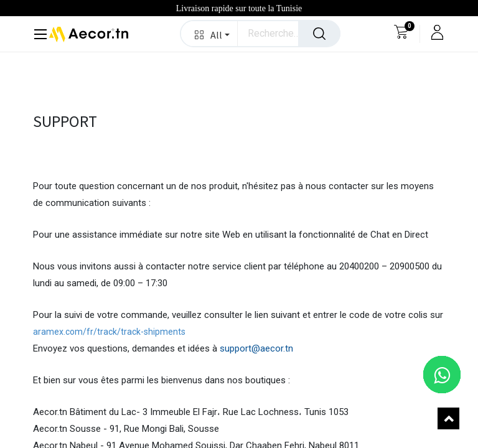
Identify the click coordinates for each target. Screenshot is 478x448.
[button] (209, 34)
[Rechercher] (319, 34)
